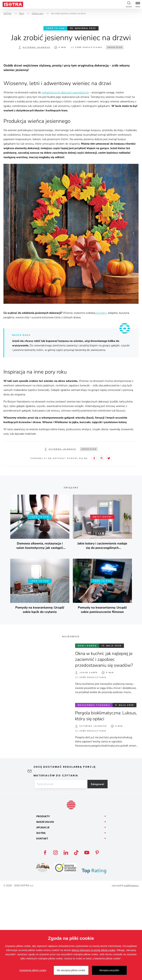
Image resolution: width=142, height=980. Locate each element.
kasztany (101, 402)
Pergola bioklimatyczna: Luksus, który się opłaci (107, 805)
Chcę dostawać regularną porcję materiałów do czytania (65, 861)
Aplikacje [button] (43, 917)
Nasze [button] (45, 911)
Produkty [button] (43, 906)
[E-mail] (61, 873)
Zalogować (99, 873)
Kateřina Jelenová (36, 47)
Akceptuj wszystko (109, 970)
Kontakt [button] (42, 928)
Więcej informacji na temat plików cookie (93, 950)
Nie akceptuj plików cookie (71, 970)
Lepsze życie (115, 47)
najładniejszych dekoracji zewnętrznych (65, 182)
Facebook (94, 548)
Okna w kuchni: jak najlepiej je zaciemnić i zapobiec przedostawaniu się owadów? (106, 749)
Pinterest (102, 548)
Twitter (109, 548)
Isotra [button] (41, 922)
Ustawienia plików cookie (33, 970)
